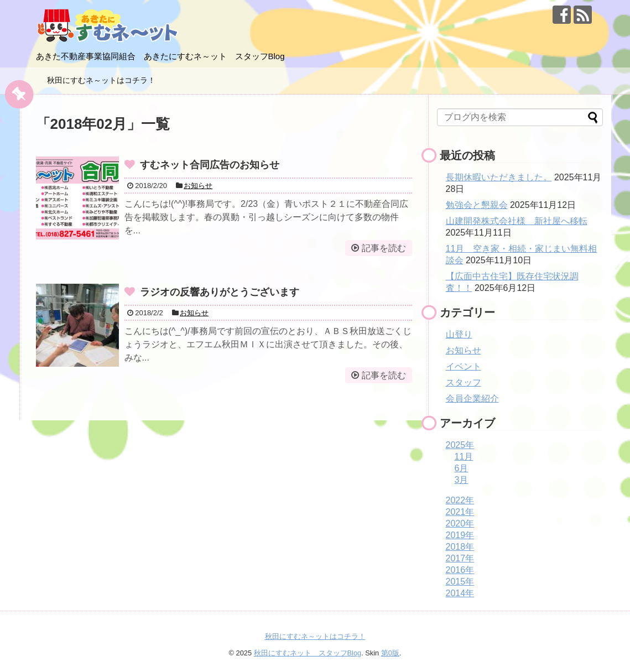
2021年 (460, 512)
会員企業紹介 (472, 398)
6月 (462, 468)
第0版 (390, 653)
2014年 (460, 593)
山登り (459, 334)
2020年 (460, 523)
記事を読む (384, 248)
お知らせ (198, 186)
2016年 (460, 570)
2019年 (460, 535)
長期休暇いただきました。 (499, 177)
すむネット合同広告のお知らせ (210, 165)
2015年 (460, 582)
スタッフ (464, 382)
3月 (462, 480)
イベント (464, 366)
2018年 (460, 547)
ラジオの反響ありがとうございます (220, 292)
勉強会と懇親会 (477, 205)
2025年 (460, 445)
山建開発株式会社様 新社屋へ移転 (517, 221)
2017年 (460, 558)
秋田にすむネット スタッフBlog (308, 653)
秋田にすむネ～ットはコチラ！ (101, 80)
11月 (464, 457)
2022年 (460, 500)
